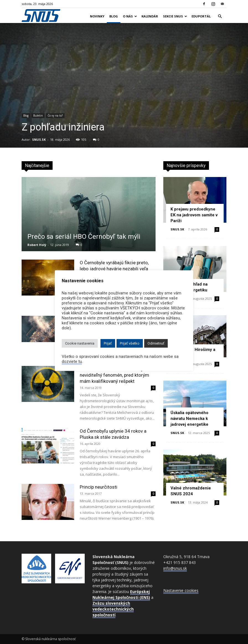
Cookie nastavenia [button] (80, 343)
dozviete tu (72, 361)
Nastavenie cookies (181, 590)
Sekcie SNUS (175, 16)
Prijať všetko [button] (130, 343)
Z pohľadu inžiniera (63, 127)
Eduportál (201, 16)
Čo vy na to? (55, 116)
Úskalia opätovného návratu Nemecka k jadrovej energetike (189, 419)
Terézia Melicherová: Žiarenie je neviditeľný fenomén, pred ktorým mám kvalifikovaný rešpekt (114, 375)
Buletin (38, 116)
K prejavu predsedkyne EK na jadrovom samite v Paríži (194, 215)
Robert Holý (37, 245)
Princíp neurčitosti (99, 487)
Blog (114, 16)
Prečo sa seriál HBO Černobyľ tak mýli (84, 237)
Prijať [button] (108, 343)
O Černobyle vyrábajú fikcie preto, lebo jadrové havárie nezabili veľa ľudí (114, 269)
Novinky (97, 16)
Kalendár (150, 16)
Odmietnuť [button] (156, 343)
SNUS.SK (39, 139)
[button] (220, 16)
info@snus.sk (175, 568)
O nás (130, 16)
